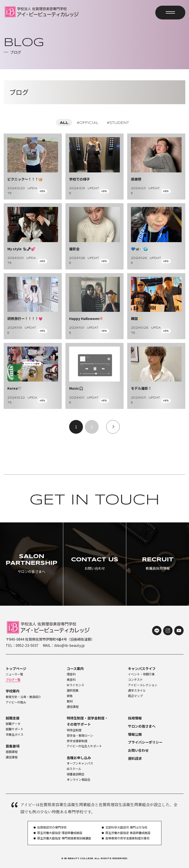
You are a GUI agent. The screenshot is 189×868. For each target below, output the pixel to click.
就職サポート (15, 729)
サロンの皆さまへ (142, 726)
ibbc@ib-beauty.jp (69, 645)
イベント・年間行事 (141, 674)
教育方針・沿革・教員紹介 (23, 697)
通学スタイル (137, 690)
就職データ (13, 724)
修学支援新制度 (77, 741)
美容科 (71, 680)
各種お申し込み (79, 758)
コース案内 (75, 668)
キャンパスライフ (142, 668)
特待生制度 (74, 730)
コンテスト (135, 680)
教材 (70, 701)
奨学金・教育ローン (80, 735)
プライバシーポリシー (145, 742)
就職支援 (13, 718)
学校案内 (13, 691)
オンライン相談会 (79, 780)
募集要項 (13, 746)
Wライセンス (75, 685)
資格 (70, 696)
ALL (64, 123)
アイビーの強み (16, 702)
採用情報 (135, 718)
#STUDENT (118, 123)
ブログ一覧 (13, 680)
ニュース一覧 (14, 674)
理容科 (71, 674)
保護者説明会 (76, 774)
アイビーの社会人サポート (84, 746)
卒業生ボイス (15, 734)
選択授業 (73, 690)
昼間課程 (12, 752)
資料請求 (135, 758)
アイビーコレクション (143, 685)
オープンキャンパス (80, 763)
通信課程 (73, 707)
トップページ (16, 668)
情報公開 (135, 734)
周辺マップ (135, 696)
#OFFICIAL (88, 123)
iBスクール (74, 769)
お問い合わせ (138, 750)
